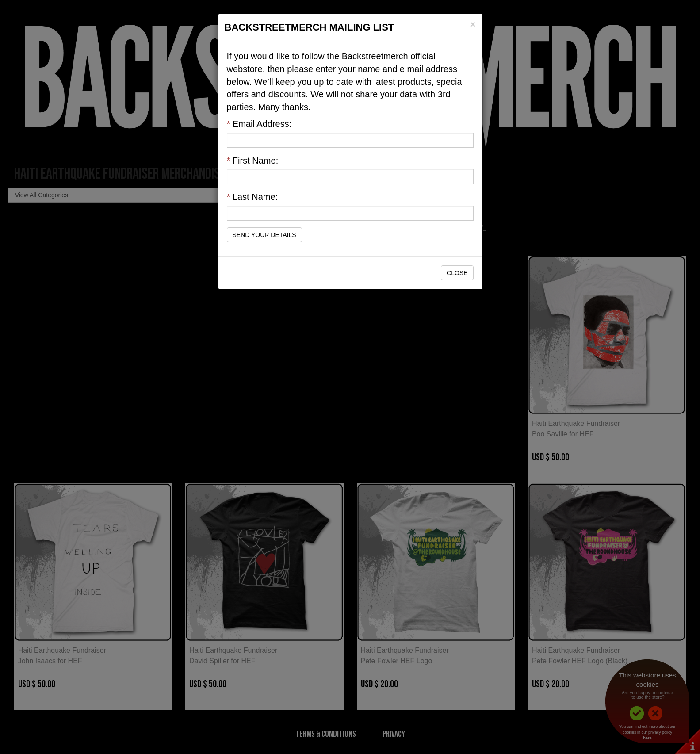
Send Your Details (264, 235)
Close (457, 273)
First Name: (253, 161)
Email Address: (259, 124)
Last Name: (252, 197)
